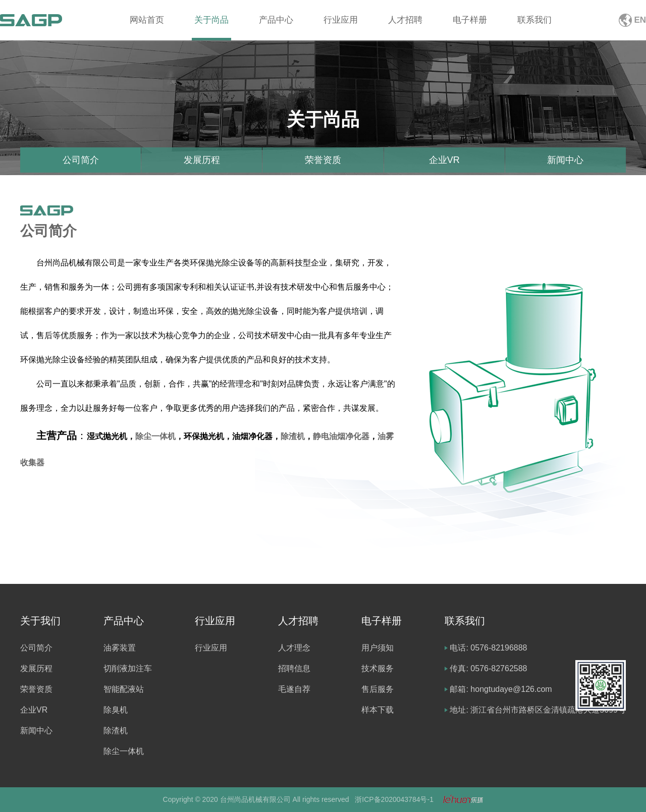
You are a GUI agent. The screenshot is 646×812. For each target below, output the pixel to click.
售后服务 (378, 689)
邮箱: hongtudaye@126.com (501, 689)
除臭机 (116, 710)
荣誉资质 (323, 160)
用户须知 (378, 648)
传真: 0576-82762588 (488, 668)
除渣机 (293, 436)
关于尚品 (211, 20)
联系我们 (534, 20)
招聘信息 (294, 668)
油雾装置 (120, 648)
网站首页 (147, 20)
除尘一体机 (155, 436)
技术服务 (378, 668)
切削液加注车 (128, 668)
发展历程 (202, 160)
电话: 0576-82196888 (488, 648)
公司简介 (81, 160)
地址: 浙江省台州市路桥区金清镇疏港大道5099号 (537, 710)
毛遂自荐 (294, 689)
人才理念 (294, 648)
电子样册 (470, 20)
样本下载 (378, 710)
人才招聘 (405, 20)
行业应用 (341, 20)
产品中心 (276, 20)
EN (640, 20)
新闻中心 (565, 160)
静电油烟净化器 (341, 436)
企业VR (444, 160)
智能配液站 (124, 689)
